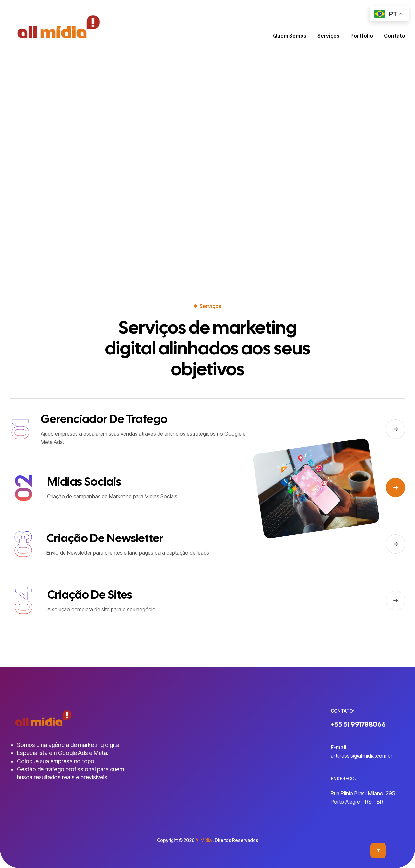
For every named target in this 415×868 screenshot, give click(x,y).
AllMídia (204, 840)
